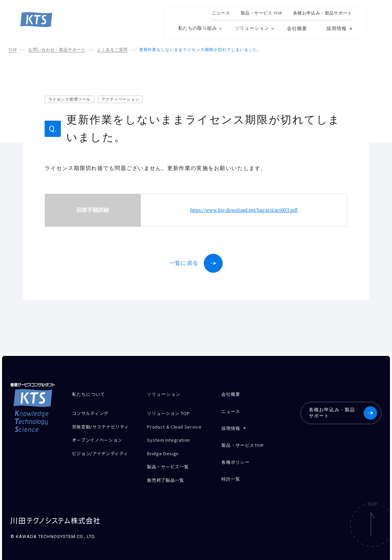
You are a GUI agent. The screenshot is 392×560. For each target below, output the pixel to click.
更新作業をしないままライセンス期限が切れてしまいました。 (201, 50)
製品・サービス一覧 (171, 460)
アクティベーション (120, 99)
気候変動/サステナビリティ (102, 427)
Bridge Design (165, 448)
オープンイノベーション (101, 441)
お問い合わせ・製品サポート (57, 50)
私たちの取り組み (198, 28)
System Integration (173, 436)
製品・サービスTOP (243, 441)
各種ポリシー (236, 456)
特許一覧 (231, 472)
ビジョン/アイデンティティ (104, 453)
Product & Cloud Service (179, 424)
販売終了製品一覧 (168, 472)
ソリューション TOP (172, 412)
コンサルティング (93, 412)
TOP (13, 50)
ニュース (221, 13)
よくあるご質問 (112, 50)
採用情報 (337, 29)
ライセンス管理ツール (69, 99)
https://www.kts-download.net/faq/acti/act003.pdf (244, 210)
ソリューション (252, 28)
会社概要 (297, 29)
